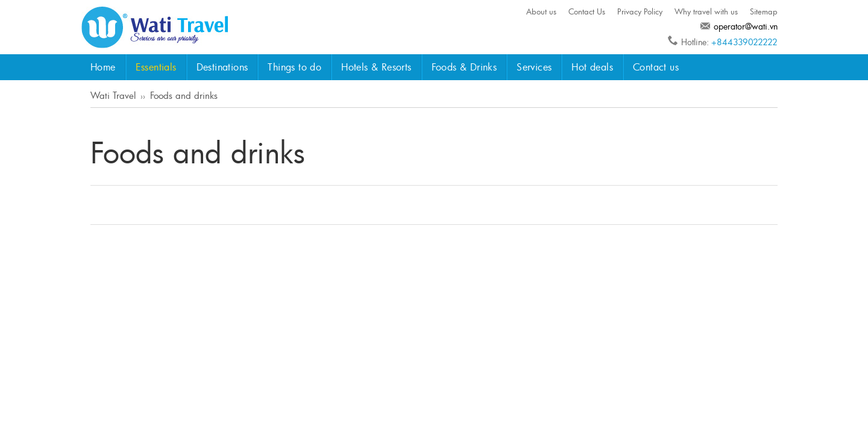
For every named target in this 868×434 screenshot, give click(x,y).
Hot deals (592, 67)
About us (541, 11)
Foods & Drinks (464, 67)
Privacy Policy (640, 11)
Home (103, 67)
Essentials (156, 67)
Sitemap (764, 11)
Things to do (294, 67)
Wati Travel (113, 95)
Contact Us (587, 11)
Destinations (222, 67)
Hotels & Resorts (376, 67)
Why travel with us (706, 11)
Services (534, 67)
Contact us (656, 67)
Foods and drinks (184, 95)
